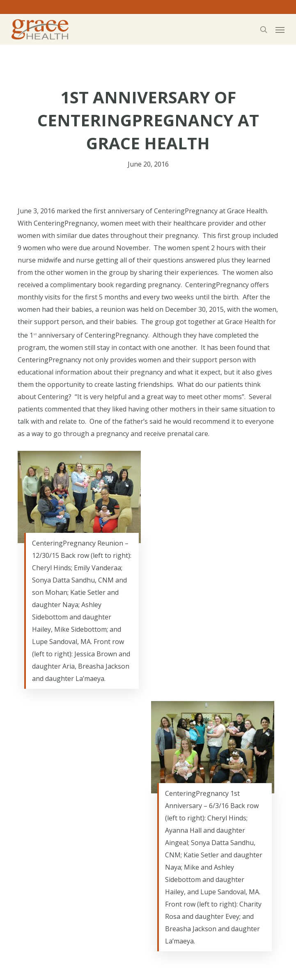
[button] (280, 30)
